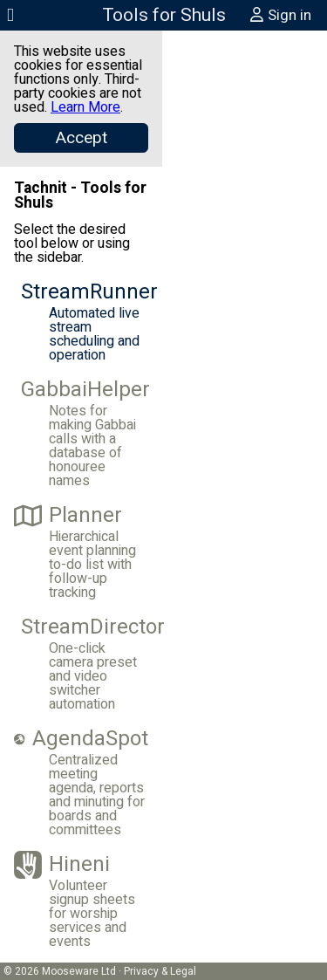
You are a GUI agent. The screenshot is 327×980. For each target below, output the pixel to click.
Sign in (280, 15)
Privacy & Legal (160, 971)
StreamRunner (85, 292)
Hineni (62, 865)
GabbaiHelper (85, 390)
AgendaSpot (81, 739)
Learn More (85, 107)
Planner (68, 516)
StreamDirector (85, 627)
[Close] (81, 138)
